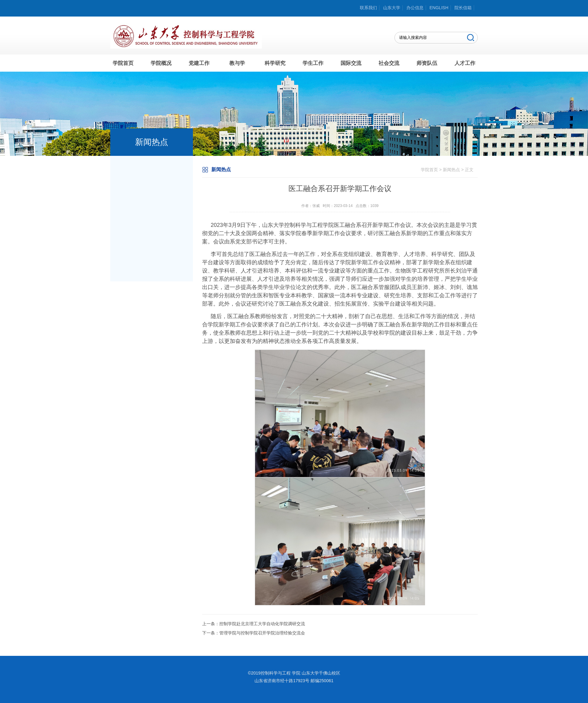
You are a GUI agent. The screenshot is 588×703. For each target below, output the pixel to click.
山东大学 (392, 8)
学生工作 (313, 63)
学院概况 (161, 63)
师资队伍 (427, 63)
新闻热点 (451, 170)
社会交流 (389, 63)
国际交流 (351, 63)
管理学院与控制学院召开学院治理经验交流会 (262, 633)
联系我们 (368, 8)
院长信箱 (463, 8)
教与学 (237, 63)
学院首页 (123, 63)
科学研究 (275, 63)
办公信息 (415, 8)
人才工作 (465, 63)
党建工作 (199, 63)
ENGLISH (439, 8)
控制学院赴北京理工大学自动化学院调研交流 (262, 624)
